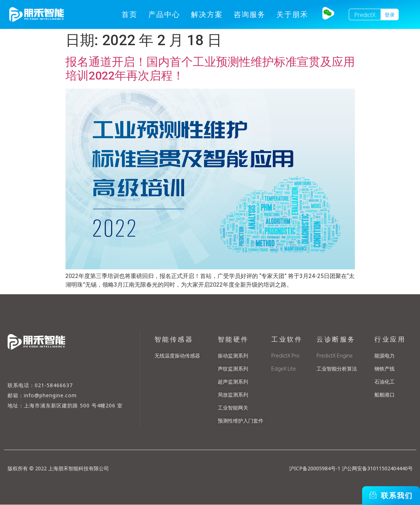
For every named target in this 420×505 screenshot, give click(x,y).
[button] (390, 14)
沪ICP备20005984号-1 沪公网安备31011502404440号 (351, 468)
